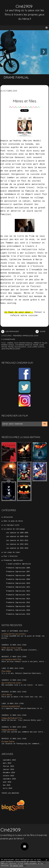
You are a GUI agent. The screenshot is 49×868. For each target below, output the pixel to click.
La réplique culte (11, 525)
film (16, 343)
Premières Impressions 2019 (18, 614)
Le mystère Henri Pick (11, 659)
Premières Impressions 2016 (18, 607)
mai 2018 (7, 785)
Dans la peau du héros (13, 521)
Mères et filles (25, 101)
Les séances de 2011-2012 (17, 541)
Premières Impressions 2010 (18, 583)
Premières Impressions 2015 (18, 603)
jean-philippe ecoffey (11, 349)
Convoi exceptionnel (11, 706)
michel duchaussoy (17, 347)
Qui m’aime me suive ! (12, 683)
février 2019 (8, 766)
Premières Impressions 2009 (18, 579)
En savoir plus (17, 866)
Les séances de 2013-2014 (17, 544)
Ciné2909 (24, 6)
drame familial (26, 343)
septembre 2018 (9, 779)
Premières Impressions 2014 (18, 599)
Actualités (8, 517)
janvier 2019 (8, 770)
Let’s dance (7, 695)
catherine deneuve (24, 345)
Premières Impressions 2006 (18, 568)
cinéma (10, 343)
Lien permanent (10, 331)
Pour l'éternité (11, 556)
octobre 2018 (8, 776)
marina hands (8, 345)
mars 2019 (7, 763)
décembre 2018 (9, 773)
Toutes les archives (10, 793)
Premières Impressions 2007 (18, 572)
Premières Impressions (13, 560)
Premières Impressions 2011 (18, 587)
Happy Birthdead (9, 730)
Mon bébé (6, 671)
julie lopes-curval (36, 347)
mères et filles (40, 343)
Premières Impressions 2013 (18, 595)
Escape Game (8, 741)
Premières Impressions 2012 (18, 591)
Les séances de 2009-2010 (17, 537)
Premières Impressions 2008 (18, 576)
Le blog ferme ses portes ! (14, 634)
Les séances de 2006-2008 (17, 533)
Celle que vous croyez (12, 648)
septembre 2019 (9, 760)
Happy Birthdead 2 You (12, 718)
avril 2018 (7, 788)
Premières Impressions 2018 (18, 610)
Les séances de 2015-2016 (17, 548)
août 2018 (7, 782)
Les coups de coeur (12, 552)
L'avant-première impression (18, 564)
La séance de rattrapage (14, 529)
